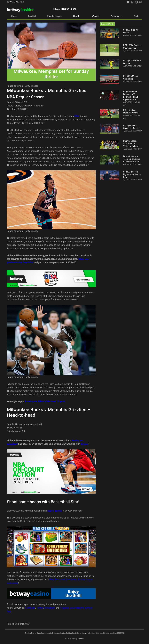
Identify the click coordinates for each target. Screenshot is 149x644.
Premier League (54, 16)
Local (57, 9)
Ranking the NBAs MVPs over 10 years (45, 401)
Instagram (50, 608)
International (69, 9)
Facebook (30, 608)
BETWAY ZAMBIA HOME (16, 2)
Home (14, 16)
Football (32, 16)
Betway (85, 444)
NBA (77, 116)
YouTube (64, 608)
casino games (55, 511)
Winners (96, 16)
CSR (136, 16)
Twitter (40, 608)
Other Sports (117, 16)
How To (77, 16)
